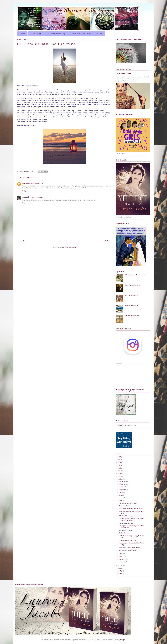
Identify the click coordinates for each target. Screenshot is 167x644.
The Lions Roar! (124, 506)
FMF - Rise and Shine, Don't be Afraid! (131, 509)
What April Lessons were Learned (130, 547)
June (121, 498)
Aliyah (25, 197)
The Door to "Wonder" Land (128, 550)
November (123, 484)
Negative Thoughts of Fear (127, 540)
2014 (120, 565)
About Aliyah (36, 34)
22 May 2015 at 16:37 (37, 197)
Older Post (107, 241)
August (122, 492)
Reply (24, 191)
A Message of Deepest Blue (128, 503)
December (123, 481)
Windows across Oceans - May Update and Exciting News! (131, 519)
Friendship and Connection (133, 285)
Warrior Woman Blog (56, 34)
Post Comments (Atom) (69, 247)
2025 (120, 457)
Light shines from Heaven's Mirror (135, 275)
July (121, 495)
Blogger (123, 640)
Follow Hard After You (126, 523)
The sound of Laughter (126, 530)
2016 (120, 476)
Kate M (33, 125)
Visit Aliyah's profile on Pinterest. (126, 425)
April (121, 554)
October (122, 487)
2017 (120, 473)
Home (22, 34)
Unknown (26, 183)
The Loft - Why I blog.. (131, 305)
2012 (120, 571)
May (121, 501)
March (122, 556)
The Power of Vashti (123, 73)
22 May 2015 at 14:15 (36, 183)
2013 (120, 568)
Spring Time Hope (125, 533)
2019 (120, 468)
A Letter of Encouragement (127, 516)
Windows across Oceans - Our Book (87, 34)
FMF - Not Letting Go (131, 295)
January (122, 562)
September (123, 490)
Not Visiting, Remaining (132, 316)
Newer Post (22, 241)
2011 (120, 574)
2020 (120, 465)
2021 (120, 462)
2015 (120, 479)
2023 (120, 460)
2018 (120, 471)
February (123, 559)
